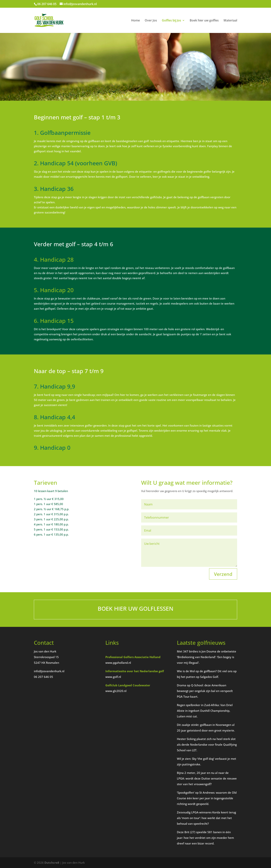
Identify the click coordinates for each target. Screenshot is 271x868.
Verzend (223, 574)
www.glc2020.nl (116, 691)
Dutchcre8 (52, 863)
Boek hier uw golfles (204, 21)
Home (135, 21)
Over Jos (151, 21)
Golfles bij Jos (171, 21)
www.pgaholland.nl (118, 663)
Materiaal (230, 21)
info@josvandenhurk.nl (49, 671)
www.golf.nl (113, 677)
